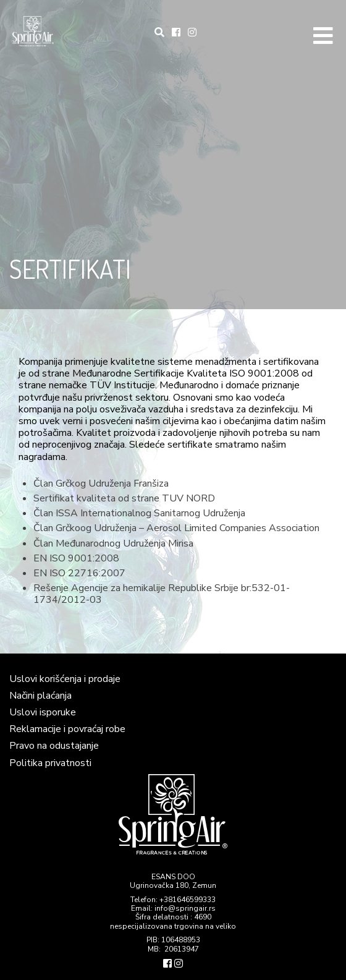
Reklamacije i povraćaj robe (67, 729)
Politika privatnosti (50, 763)
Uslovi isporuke (43, 712)
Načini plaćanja (40, 696)
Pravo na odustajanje (54, 746)
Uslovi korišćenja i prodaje (65, 679)
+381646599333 (188, 900)
